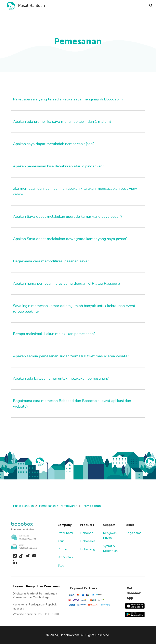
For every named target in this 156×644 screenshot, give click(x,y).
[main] (78, 42)
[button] (151, 6)
